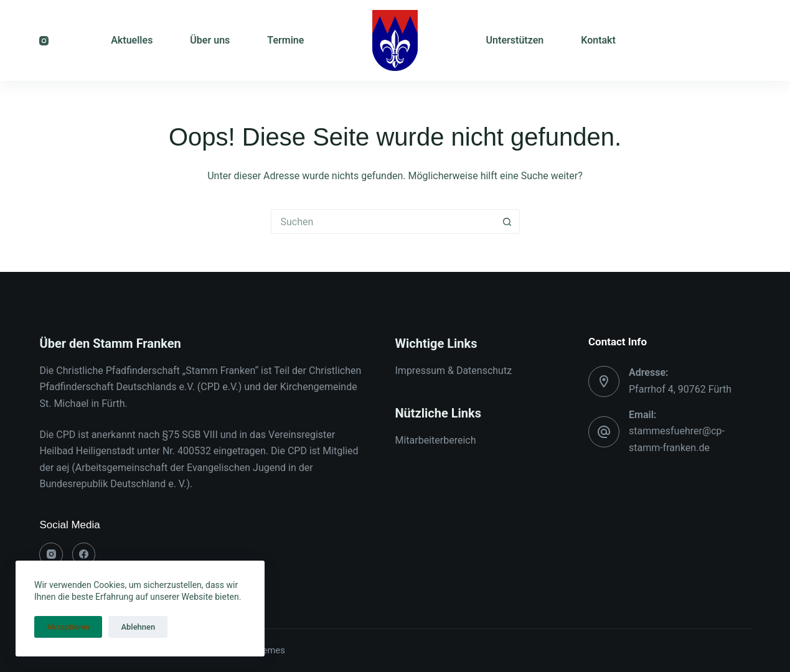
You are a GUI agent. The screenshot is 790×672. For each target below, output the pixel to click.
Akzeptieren (68, 627)
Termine (285, 40)
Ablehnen (138, 627)
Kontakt (598, 40)
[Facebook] (84, 554)
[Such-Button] (507, 222)
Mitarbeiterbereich (436, 440)
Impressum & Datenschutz (454, 371)
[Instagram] (44, 41)
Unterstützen (515, 40)
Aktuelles (132, 40)
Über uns (210, 40)
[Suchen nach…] (383, 222)
